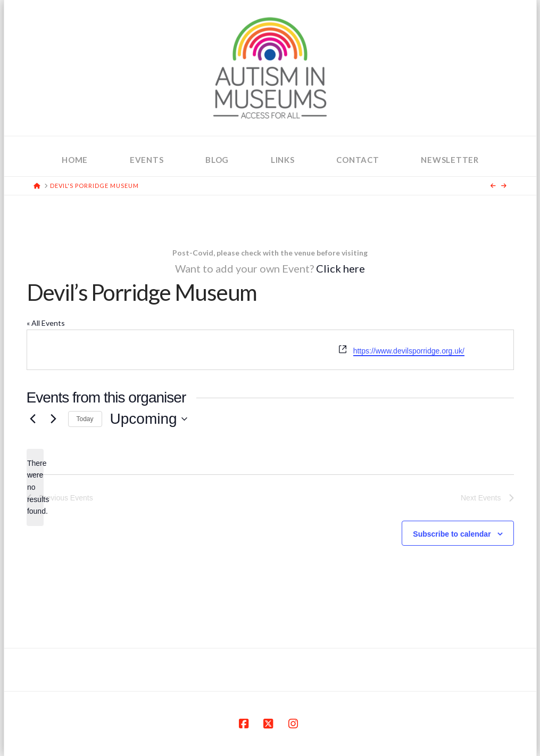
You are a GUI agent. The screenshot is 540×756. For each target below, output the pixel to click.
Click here (340, 268)
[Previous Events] (33, 419)
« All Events (46, 323)
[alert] (35, 487)
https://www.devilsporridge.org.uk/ (409, 351)
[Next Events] (54, 419)
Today (85, 419)
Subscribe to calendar (452, 534)
